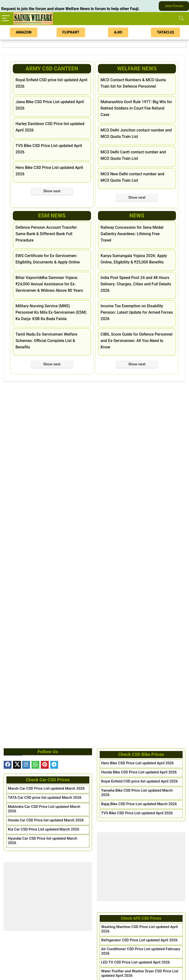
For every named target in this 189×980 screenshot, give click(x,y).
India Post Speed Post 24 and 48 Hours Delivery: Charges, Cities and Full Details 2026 (136, 284)
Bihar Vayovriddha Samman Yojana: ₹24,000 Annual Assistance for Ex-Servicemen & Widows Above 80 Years (49, 284)
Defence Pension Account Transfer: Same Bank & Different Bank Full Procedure (47, 234)
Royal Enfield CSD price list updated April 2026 (140, 781)
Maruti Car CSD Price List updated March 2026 (46, 788)
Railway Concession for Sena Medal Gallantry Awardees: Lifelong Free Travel (132, 234)
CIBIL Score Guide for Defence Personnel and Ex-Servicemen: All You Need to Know (137, 341)
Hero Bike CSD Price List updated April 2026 (137, 763)
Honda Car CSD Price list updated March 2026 (46, 820)
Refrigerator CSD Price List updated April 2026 (139, 940)
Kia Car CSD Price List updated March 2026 (44, 829)
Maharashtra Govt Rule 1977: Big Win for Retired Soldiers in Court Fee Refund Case (136, 108)
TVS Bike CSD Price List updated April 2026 (137, 813)
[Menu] (6, 19)
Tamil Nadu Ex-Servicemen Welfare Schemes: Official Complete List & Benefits (46, 341)
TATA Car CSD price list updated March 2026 (45, 798)
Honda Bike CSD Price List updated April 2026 (139, 772)
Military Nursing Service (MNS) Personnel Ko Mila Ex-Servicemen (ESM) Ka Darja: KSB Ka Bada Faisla (51, 312)
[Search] (181, 19)
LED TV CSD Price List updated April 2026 (135, 962)
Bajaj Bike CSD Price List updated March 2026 (139, 804)
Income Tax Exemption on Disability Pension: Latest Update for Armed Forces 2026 (137, 312)
